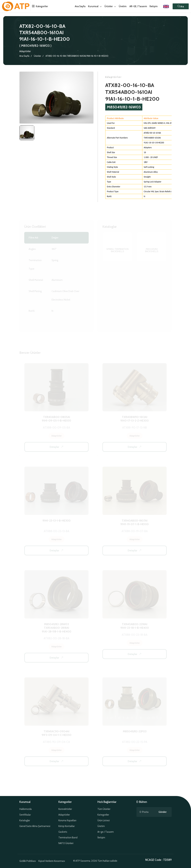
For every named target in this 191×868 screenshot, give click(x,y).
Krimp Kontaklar (67, 826)
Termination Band (68, 838)
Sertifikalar (25, 815)
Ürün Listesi (104, 820)
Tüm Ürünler (104, 809)
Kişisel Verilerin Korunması (52, 861)
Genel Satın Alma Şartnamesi (35, 826)
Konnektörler (65, 809)
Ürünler (37, 56)
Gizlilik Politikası (28, 861)
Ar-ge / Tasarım (106, 832)
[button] (181, 6)
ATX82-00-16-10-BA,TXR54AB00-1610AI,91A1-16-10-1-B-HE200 (77, 56)
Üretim (101, 826)
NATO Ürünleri (66, 843)
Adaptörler (25, 51)
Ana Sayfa (24, 56)
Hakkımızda (26, 809)
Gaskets (63, 832)
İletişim (153, 6)
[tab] (27, 133)
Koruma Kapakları (67, 820)
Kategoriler (39, 6)
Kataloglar (25, 820)
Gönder (163, 812)
